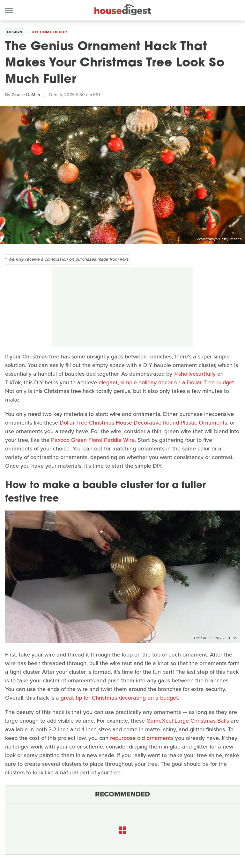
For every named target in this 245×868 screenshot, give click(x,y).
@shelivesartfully (195, 374)
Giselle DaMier (26, 95)
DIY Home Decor (49, 32)
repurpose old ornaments (142, 738)
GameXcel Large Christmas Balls (188, 721)
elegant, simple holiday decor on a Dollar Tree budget (166, 382)
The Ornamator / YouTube (215, 638)
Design (15, 32)
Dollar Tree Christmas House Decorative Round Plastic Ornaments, (144, 423)
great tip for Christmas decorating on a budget (119, 698)
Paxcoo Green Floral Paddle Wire (93, 440)
